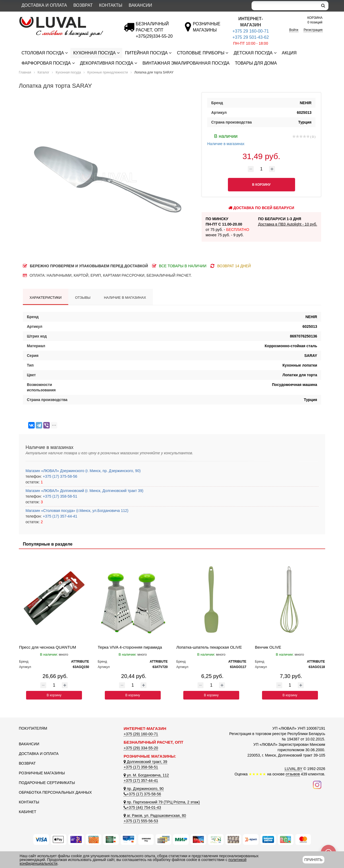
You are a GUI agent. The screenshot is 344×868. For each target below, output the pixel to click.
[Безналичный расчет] (154, 36)
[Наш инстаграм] (317, 784)
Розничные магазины (42, 773)
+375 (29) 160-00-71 (141, 734)
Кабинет (28, 812)
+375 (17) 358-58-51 (59, 496)
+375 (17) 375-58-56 (59, 476)
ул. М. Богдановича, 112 (146, 775)
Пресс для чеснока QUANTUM (48, 647)
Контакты (111, 5)
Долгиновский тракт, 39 (145, 762)
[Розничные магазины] (207, 30)
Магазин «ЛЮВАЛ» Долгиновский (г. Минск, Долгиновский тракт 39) (84, 491)
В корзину (54, 695)
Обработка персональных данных (55, 792)
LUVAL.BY (293, 769)
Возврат (83, 5)
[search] (323, 6)
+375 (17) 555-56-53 (141, 821)
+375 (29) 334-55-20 (141, 748)
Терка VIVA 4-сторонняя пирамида (130, 647)
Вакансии (140, 5)
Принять (313, 860)
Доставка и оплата (44, 5)
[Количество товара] (261, 169)
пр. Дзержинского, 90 (144, 789)
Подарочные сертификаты (47, 783)
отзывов (293, 774)
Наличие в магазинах (226, 139)
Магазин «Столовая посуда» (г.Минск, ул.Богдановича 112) (77, 511)
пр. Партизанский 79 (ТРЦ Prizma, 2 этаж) (162, 802)
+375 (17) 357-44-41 (59, 516)
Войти (294, 30)
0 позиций (315, 20)
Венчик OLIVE (268, 647)
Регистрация (313, 30)
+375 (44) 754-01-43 (142, 807)
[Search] (285, 6)
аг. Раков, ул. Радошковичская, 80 (155, 816)
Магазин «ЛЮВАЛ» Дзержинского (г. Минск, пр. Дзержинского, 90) (83, 471)
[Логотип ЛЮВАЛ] (67, 19)
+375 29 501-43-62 (251, 37)
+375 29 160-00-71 (251, 31)
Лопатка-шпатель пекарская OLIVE (209, 647)
